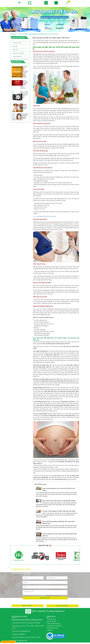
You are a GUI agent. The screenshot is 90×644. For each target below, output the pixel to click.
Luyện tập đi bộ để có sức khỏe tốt (46, 216)
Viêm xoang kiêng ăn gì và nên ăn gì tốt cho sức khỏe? (59, 489)
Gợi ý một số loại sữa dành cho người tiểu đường (59, 501)
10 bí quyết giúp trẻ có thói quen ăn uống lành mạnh (24, 107)
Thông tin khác (27, 606)
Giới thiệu (15, 46)
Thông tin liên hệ (51, 619)
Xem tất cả (50, 630)
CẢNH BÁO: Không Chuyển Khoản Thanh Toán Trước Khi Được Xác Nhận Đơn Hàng (24, 72)
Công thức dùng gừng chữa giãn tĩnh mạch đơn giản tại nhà (58, 522)
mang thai (38, 309)
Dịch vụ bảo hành (52, 621)
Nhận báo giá (45, 598)
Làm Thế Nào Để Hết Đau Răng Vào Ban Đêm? (24, 116)
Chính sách (16, 50)
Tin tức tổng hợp (17, 57)
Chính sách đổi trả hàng (53, 624)
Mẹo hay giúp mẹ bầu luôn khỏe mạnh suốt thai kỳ (43, 34)
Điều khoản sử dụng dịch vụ (54, 626)
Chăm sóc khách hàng (18, 53)
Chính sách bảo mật (52, 628)
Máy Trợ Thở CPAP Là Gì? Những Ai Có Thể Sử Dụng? (24, 95)
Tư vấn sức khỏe (23, 34)
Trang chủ (13, 34)
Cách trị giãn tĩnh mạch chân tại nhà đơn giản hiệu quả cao (59, 535)
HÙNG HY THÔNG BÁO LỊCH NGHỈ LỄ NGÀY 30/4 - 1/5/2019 (24, 84)
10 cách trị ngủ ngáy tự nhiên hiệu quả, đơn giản (59, 511)
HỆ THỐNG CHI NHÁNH (62, 606)
